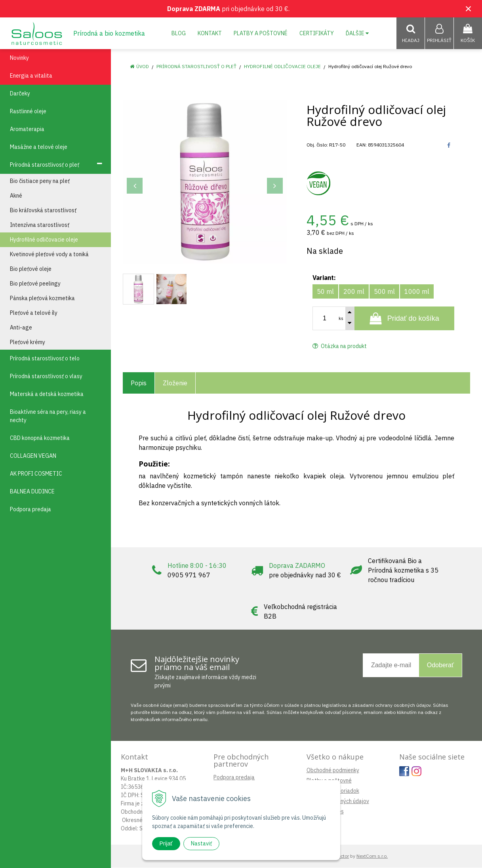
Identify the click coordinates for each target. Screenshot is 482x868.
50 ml (325, 292)
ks (341, 319)
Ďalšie (357, 33)
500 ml (384, 292)
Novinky (19, 58)
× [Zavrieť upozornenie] (469, 9)
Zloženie (175, 383)
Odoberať (440, 665)
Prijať (166, 843)
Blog (179, 33)
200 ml (354, 292)
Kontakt (210, 33)
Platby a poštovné (261, 33)
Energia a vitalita (31, 76)
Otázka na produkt (340, 346)
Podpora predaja (234, 778)
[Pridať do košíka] (405, 319)
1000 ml (417, 292)
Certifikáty (317, 33)
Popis (139, 383)
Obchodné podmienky (333, 771)
